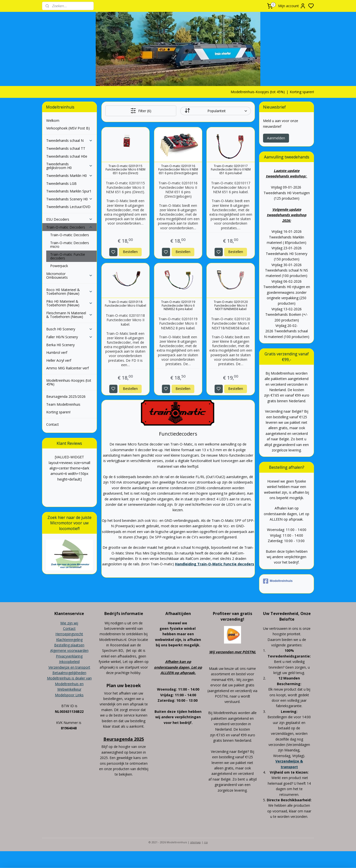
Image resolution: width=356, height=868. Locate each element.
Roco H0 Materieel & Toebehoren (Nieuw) (69, 292)
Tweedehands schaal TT (66, 148)
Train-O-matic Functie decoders (68, 256)
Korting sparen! (302, 92)
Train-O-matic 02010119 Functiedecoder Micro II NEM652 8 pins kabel (178, 306)
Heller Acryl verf (59, 360)
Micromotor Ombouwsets (69, 275)
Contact (53, 424)
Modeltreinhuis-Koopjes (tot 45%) (258, 92)
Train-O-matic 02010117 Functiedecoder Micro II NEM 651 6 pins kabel (231, 170)
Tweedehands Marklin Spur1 (69, 191)
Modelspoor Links (69, 695)
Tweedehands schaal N (69, 140)
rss (206, 842)
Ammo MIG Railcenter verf (67, 368)
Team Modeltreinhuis (63, 404)
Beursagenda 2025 (124, 739)
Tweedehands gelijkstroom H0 (69, 166)
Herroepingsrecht (69, 634)
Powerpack (59, 266)
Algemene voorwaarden (69, 650)
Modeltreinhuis (278, 581)
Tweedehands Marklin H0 (69, 176)
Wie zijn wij (69, 623)
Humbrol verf (57, 352)
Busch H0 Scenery (69, 329)
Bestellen (130, 252)
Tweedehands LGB (61, 183)
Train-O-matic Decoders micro (70, 245)
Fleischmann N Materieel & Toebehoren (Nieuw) (69, 315)
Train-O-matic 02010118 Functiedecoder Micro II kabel (125, 304)
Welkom (53, 120)
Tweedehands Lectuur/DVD (68, 207)
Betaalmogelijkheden (69, 673)
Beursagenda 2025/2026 (66, 396)
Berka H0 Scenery (60, 345)
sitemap (195, 842)
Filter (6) (141, 111)
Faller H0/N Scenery (69, 337)
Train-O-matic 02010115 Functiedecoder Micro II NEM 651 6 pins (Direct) (125, 170)
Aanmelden (276, 138)
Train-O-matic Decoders (69, 227)
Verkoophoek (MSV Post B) (68, 128)
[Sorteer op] (215, 111)
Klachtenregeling (69, 640)
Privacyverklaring (69, 656)
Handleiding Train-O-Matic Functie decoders (214, 564)
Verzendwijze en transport (69, 667)
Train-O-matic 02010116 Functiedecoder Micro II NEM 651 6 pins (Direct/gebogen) (178, 170)
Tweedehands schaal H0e (67, 156)
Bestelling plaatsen (69, 645)
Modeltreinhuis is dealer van (69, 678)
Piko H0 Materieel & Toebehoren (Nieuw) (69, 303)
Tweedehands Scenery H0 (69, 199)
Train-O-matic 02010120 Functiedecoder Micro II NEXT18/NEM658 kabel (231, 306)
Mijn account (292, 6)
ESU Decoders (69, 219)
